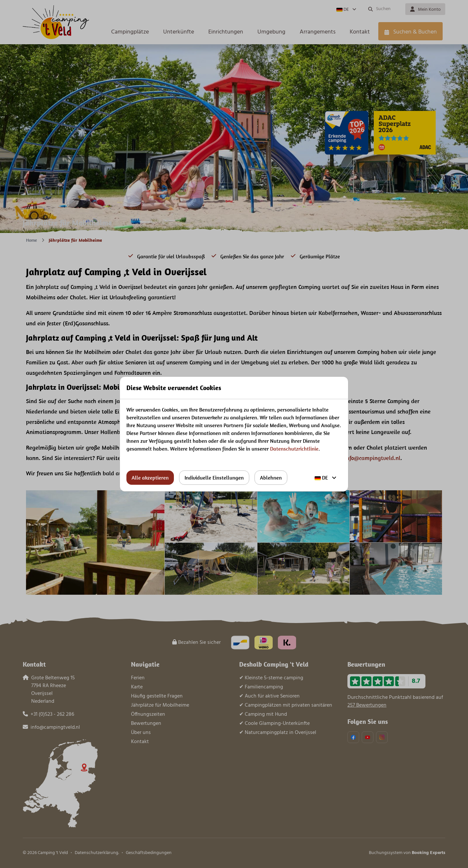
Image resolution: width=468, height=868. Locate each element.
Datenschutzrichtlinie (294, 449)
